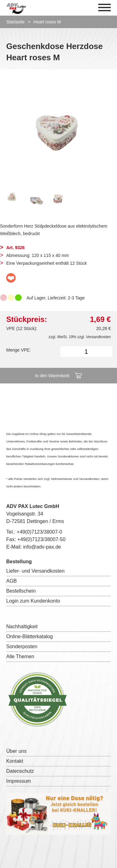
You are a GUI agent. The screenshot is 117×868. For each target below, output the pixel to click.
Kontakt (15, 761)
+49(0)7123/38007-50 (41, 539)
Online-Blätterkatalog (29, 636)
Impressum (19, 781)
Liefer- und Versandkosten (35, 571)
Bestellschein (21, 591)
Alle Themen (20, 656)
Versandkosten (98, 337)
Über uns (16, 751)
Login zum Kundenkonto (33, 601)
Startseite (15, 22)
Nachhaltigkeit (22, 626)
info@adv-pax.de (42, 547)
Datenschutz (20, 771)
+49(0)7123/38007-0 (39, 532)
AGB (12, 581)
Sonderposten (22, 646)
